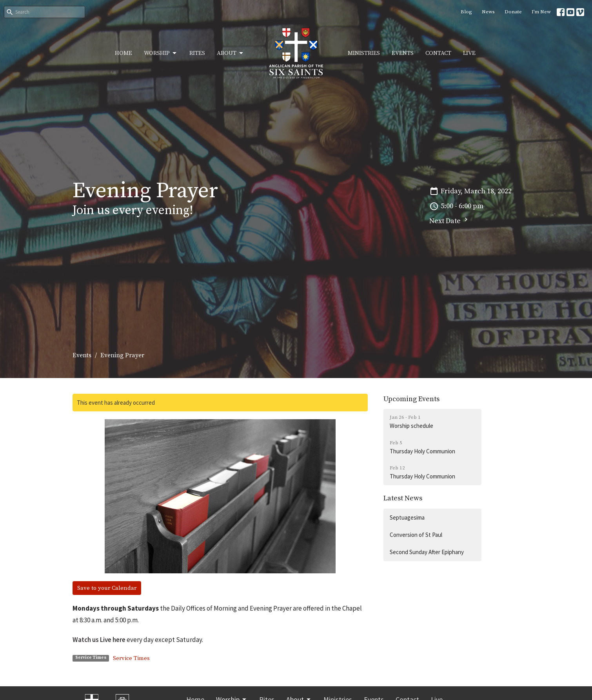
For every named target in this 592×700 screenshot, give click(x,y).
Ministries (364, 53)
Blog (466, 12)
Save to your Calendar (107, 588)
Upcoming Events (411, 399)
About (231, 53)
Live (469, 53)
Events (403, 53)
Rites (197, 53)
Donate (513, 12)
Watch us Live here (99, 640)
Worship (161, 53)
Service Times (131, 658)
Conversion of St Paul (416, 535)
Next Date (449, 221)
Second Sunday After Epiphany (427, 552)
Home (123, 53)
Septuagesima (407, 517)
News (488, 12)
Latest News (403, 498)
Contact (438, 53)
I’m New (541, 12)
